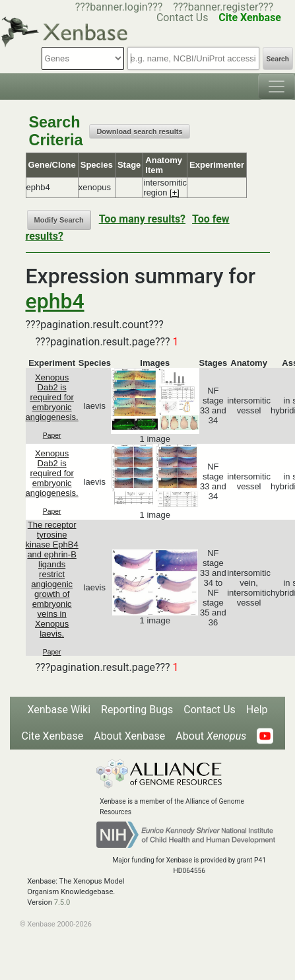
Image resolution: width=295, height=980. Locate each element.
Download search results (139, 131)
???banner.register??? (223, 7)
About (211, 736)
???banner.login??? (119, 7)
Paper (52, 436)
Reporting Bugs (137, 710)
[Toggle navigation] (277, 87)
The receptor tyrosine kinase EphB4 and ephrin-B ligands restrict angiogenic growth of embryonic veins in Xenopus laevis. (52, 579)
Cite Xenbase (53, 736)
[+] (175, 192)
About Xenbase (129, 736)
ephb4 (55, 301)
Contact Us (210, 710)
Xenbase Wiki (59, 710)
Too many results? (142, 219)
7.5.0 (62, 902)
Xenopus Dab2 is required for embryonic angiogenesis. (52, 397)
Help (257, 710)
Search (278, 59)
